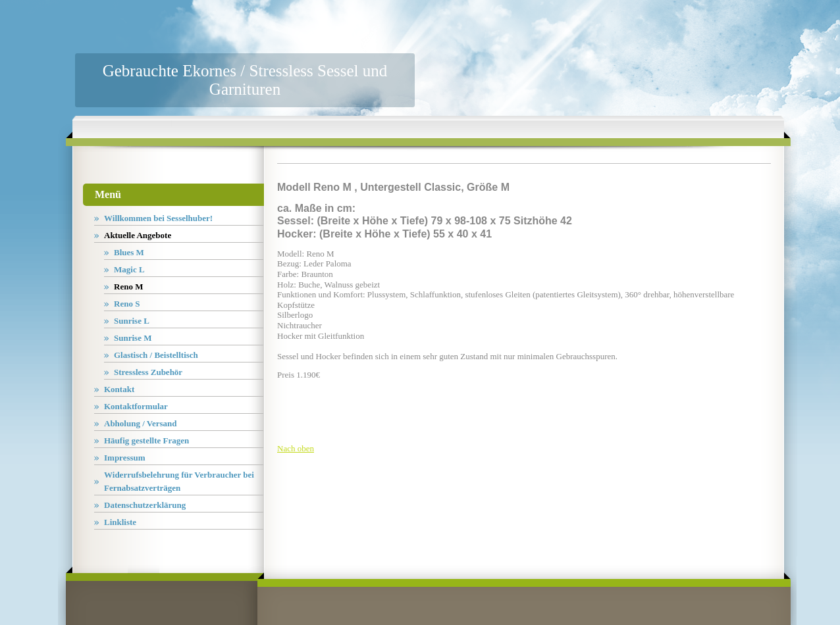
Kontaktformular (136, 406)
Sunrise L (132, 321)
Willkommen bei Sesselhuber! (158, 218)
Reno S (127, 304)
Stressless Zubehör (148, 372)
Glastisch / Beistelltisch (156, 355)
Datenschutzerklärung (145, 505)
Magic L (129, 269)
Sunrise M (133, 338)
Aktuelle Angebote (138, 235)
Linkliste (120, 522)
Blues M (129, 252)
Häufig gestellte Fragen (146, 440)
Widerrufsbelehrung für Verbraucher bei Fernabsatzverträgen (179, 481)
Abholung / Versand (141, 423)
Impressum (125, 458)
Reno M (128, 287)
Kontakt (119, 389)
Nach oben (296, 448)
